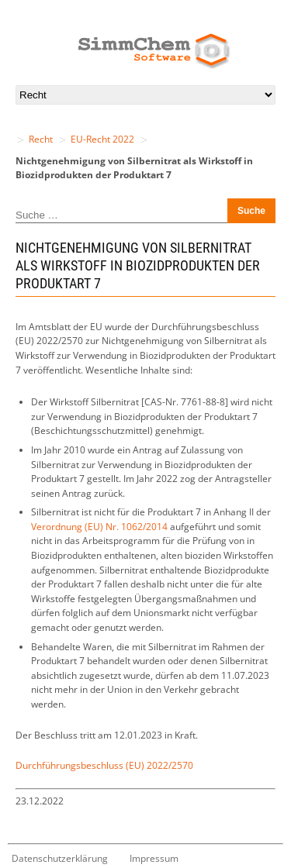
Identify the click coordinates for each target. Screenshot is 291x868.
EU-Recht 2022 (102, 139)
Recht (41, 139)
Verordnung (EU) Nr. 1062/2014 (99, 527)
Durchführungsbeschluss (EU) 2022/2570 (104, 765)
